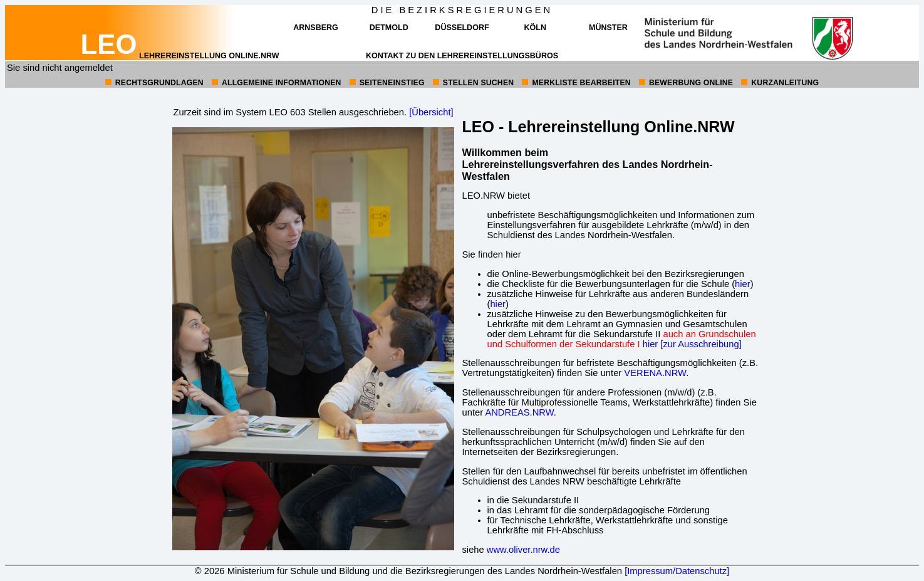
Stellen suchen (478, 83)
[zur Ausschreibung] (701, 344)
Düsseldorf (462, 28)
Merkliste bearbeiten (581, 83)
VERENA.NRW (655, 373)
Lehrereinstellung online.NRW (179, 56)
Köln (535, 28)
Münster (608, 28)
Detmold (389, 28)
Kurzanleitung (785, 83)
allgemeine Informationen (282, 83)
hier (743, 284)
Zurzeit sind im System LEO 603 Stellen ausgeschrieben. (290, 112)
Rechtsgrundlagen (159, 83)
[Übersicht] (431, 112)
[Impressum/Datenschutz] (677, 571)
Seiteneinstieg (392, 83)
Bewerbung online (691, 83)
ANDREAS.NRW (519, 412)
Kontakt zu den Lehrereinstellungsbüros (462, 56)
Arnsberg (316, 28)
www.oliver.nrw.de (523, 550)
